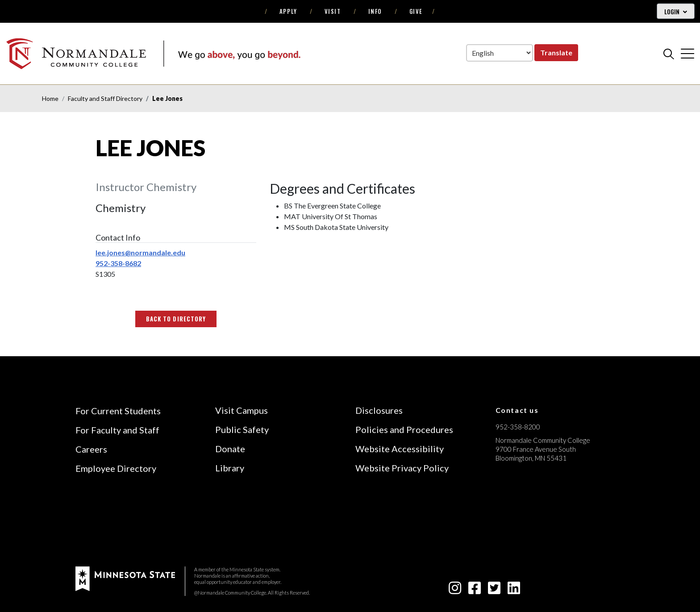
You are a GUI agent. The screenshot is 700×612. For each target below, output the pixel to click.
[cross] (687, 54)
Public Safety (242, 429)
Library (230, 468)
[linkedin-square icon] (514, 590)
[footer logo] (125, 578)
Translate (556, 52)
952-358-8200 (518, 427)
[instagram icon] (455, 590)
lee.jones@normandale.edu (140, 252)
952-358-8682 (118, 263)
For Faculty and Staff (117, 430)
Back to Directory (176, 319)
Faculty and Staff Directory (105, 98)
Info (375, 11)
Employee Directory (116, 468)
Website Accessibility (400, 449)
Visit (333, 11)
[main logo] (153, 53)
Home (50, 98)
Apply (288, 11)
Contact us (517, 410)
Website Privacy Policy (402, 468)
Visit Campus (242, 410)
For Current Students (118, 411)
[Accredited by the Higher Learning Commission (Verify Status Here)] (529, 521)
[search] (669, 54)
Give (416, 11)
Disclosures (379, 410)
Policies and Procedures (404, 429)
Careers (91, 449)
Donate (230, 449)
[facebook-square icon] (475, 590)
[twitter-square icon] (494, 590)
